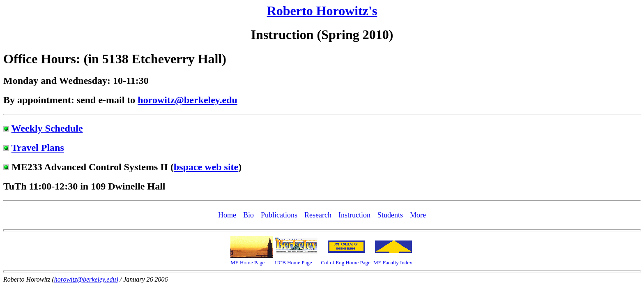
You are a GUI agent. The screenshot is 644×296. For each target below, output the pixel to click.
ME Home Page (248, 262)
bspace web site (206, 167)
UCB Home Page (294, 262)
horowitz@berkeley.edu (187, 100)
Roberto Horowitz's (322, 11)
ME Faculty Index (393, 262)
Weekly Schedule (47, 128)
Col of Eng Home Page (346, 262)
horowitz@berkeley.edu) (86, 279)
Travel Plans (38, 148)
